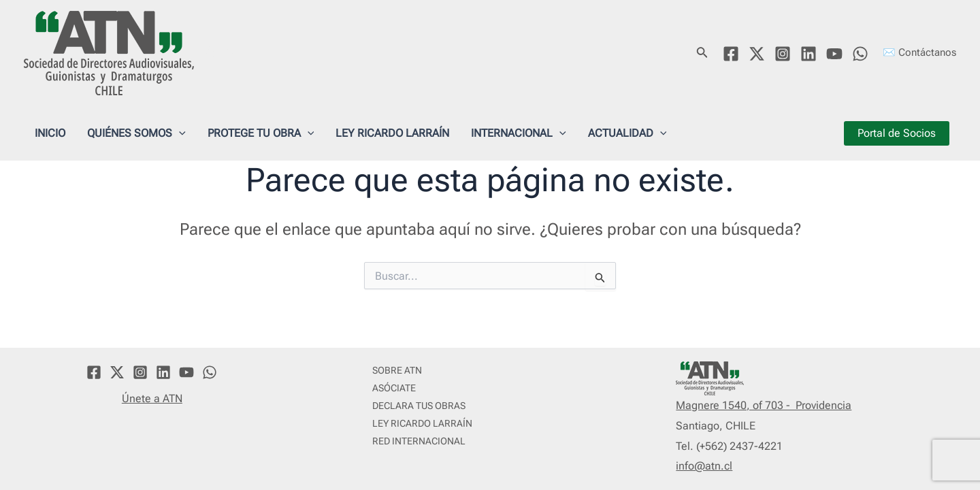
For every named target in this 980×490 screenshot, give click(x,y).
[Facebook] (731, 54)
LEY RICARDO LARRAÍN (392, 133)
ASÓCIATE (394, 388)
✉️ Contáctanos (919, 52)
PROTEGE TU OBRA (261, 133)
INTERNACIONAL (519, 133)
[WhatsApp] (860, 54)
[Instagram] (783, 54)
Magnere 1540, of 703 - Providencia (764, 405)
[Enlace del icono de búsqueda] (702, 53)
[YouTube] (834, 54)
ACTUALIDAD (627, 133)
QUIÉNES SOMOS (136, 133)
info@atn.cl (704, 466)
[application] (179, 133)
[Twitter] (757, 54)
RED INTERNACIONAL (419, 441)
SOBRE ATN (397, 370)
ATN (221, 52)
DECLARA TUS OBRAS (419, 406)
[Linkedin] (808, 54)
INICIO (50, 133)
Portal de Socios (897, 133)
